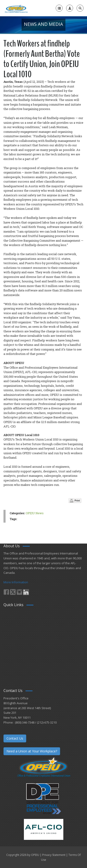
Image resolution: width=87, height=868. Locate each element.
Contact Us (15, 738)
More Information (16, 582)
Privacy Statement (54, 855)
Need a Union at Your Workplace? (32, 751)
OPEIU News (35, 513)
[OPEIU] (16, 8)
